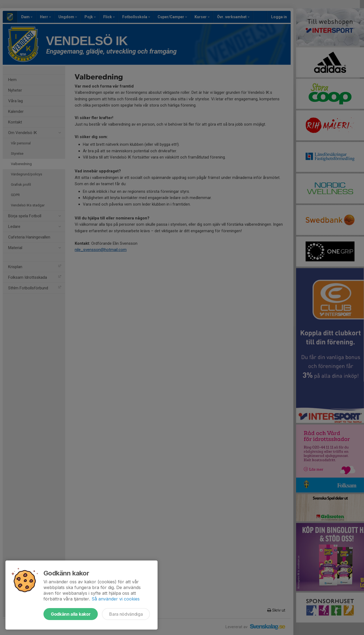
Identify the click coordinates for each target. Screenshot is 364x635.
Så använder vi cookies (116, 599)
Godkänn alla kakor (71, 614)
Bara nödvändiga (126, 614)
